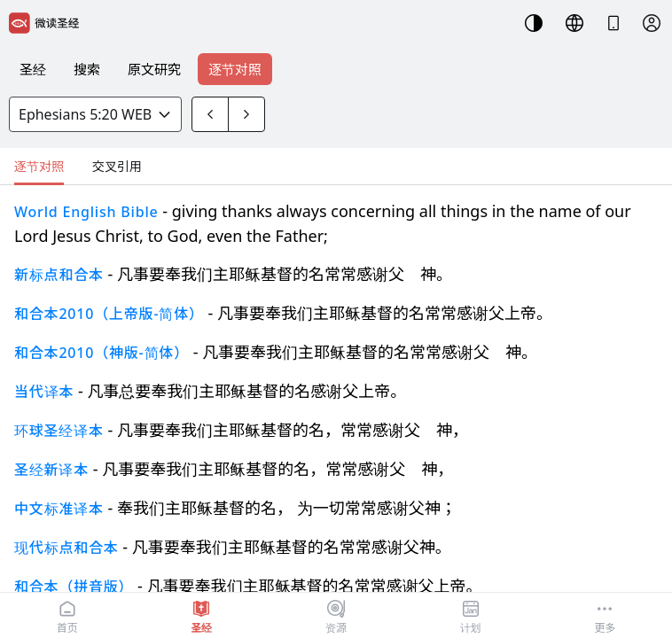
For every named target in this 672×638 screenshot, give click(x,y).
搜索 (87, 69)
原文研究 (154, 69)
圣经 (33, 69)
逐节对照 (235, 69)
